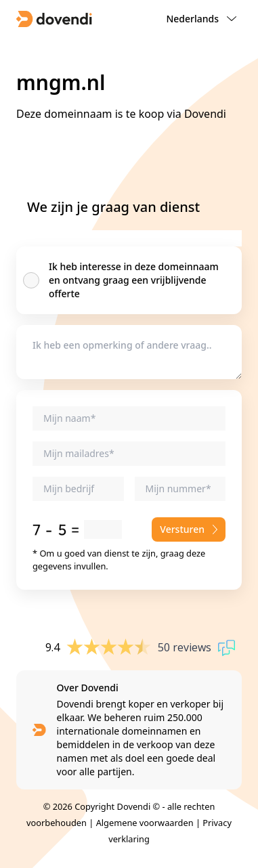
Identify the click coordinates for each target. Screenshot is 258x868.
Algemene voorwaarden (145, 823)
